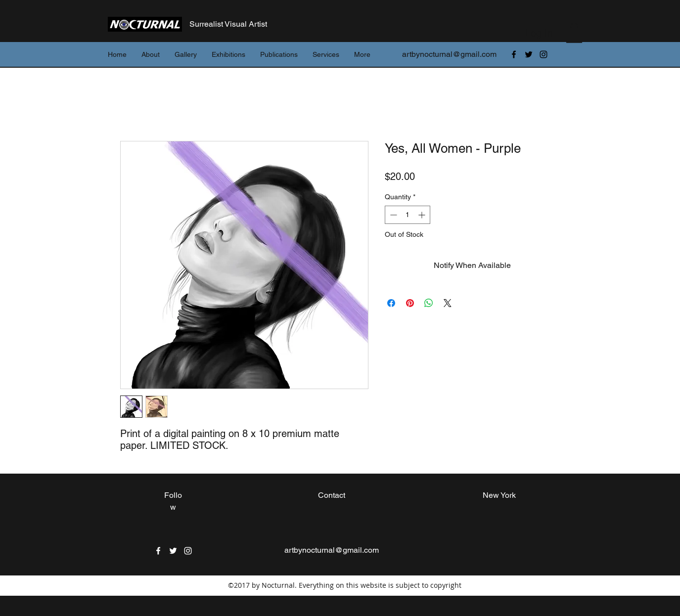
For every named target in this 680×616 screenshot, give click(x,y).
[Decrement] (392, 215)
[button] (574, 33)
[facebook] (514, 54)
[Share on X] (448, 303)
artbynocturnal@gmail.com (449, 54)
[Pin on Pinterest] (410, 303)
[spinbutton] (408, 215)
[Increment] (423, 215)
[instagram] (544, 54)
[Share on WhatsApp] (429, 303)
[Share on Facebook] (391, 303)
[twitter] (529, 54)
